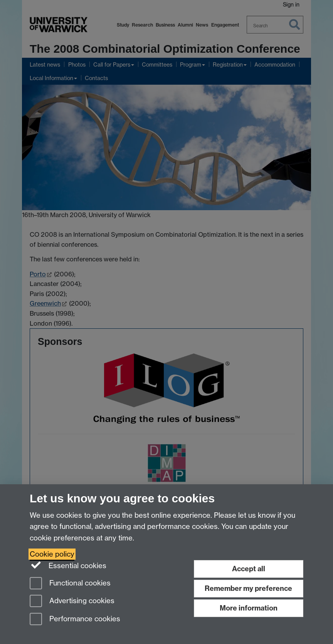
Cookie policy (52, 554)
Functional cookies (70, 584)
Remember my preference (248, 588)
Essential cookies (68, 565)
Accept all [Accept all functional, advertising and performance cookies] (249, 569)
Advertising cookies (72, 601)
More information (249, 608)
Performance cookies (75, 620)
